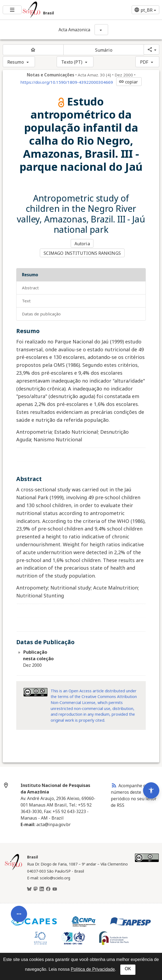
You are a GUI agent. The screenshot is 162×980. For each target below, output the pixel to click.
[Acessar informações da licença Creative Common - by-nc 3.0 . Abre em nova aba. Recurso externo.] (35, 691)
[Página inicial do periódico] (33, 50)
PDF (144, 62)
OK (128, 969)
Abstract (30, 287)
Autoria (82, 244)
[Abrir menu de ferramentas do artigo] (19, 912)
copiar (128, 82)
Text (26, 300)
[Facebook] (48, 888)
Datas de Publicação (41, 313)
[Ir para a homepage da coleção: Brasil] (54, 10)
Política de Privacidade (93, 969)
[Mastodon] (35, 888)
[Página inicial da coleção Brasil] (14, 869)
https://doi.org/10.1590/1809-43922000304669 (67, 82)
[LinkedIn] (42, 888)
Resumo (16, 62)
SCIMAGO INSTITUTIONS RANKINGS (82, 253)
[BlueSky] (29, 888)
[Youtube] (55, 888)
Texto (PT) (72, 62)
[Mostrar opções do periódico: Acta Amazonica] (101, 30)
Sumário (104, 50)
